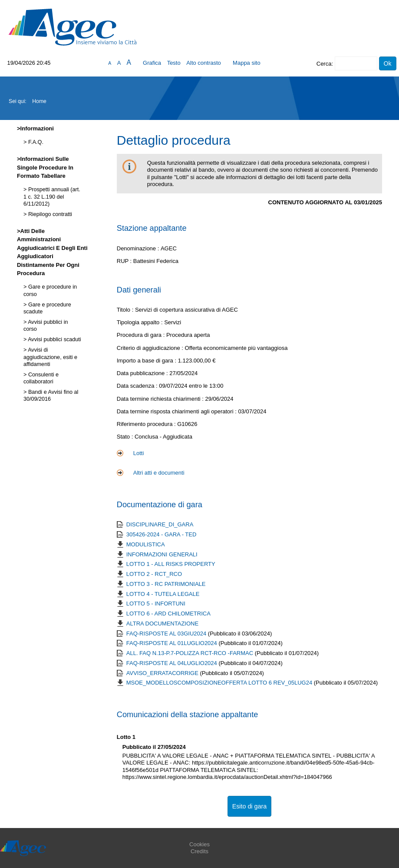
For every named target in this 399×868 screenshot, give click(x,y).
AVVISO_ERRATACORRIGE (163, 673)
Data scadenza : (138, 386)
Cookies (199, 844)
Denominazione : (139, 248)
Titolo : (125, 310)
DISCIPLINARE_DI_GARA (160, 524)
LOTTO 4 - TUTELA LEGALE (163, 594)
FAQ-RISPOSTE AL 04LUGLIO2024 (173, 663)
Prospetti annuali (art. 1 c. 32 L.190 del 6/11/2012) (52, 197)
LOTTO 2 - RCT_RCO (154, 574)
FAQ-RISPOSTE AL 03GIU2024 (167, 634)
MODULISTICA (146, 544)
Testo (174, 63)
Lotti (139, 453)
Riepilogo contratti (49, 214)
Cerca (324, 64)
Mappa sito (247, 63)
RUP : (125, 261)
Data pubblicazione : (143, 373)
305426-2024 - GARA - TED (162, 534)
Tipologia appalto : (140, 322)
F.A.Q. (35, 142)
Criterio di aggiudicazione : (151, 348)
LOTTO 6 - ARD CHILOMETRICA (168, 614)
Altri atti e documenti (159, 473)
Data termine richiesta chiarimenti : (161, 399)
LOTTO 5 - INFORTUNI (156, 604)
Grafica (152, 63)
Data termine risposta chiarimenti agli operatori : (178, 411)
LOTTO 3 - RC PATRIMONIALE (166, 584)
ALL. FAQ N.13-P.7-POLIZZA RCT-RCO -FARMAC (191, 653)
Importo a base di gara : (147, 361)
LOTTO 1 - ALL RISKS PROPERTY (171, 564)
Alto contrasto (204, 63)
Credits (199, 851)
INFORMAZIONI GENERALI (162, 554)
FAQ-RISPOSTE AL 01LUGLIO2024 (173, 643)
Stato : (126, 437)
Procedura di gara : (142, 335)
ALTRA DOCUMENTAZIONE (162, 624)
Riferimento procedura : (147, 424)
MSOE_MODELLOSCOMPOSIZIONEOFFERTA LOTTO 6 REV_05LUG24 (220, 683)
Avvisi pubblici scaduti (54, 339)
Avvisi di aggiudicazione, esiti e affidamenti (50, 357)
